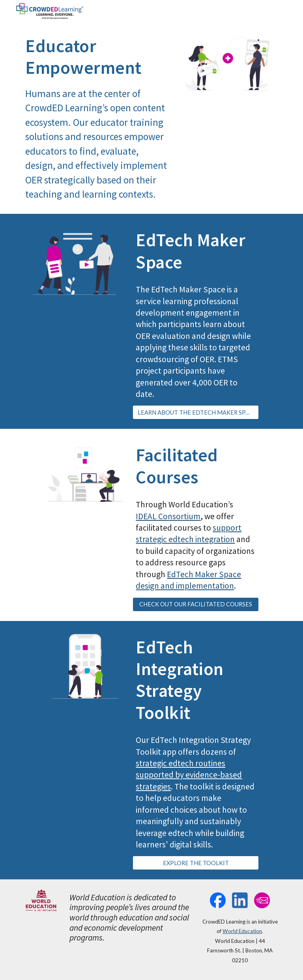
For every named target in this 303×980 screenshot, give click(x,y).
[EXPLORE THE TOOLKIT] (195, 863)
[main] (96, 118)
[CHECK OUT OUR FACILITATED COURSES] (195, 604)
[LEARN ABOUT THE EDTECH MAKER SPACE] (195, 412)
